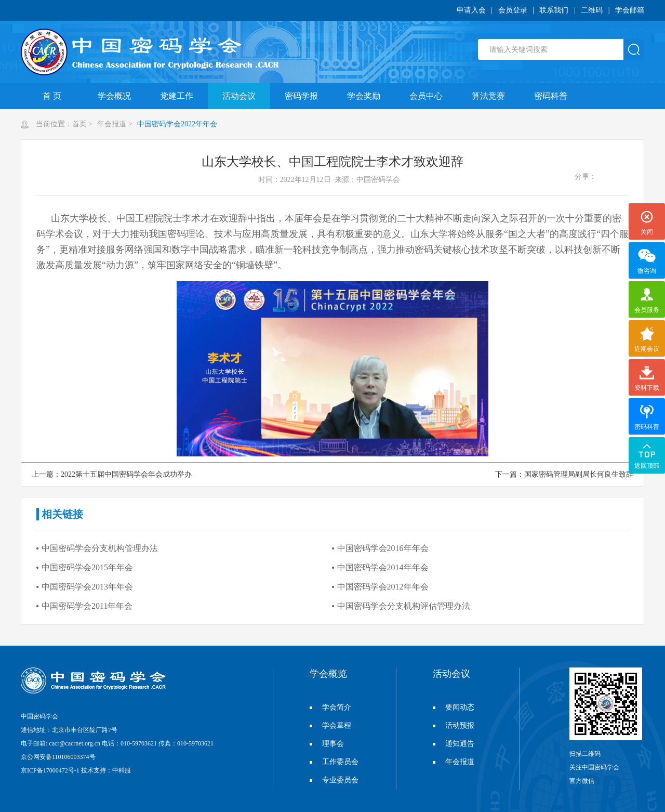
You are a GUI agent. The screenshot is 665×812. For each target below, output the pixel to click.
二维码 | (598, 10)
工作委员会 (334, 762)
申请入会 (471, 10)
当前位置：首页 (61, 124)
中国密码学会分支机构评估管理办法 (404, 606)
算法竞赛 (488, 96)
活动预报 (454, 725)
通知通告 (454, 744)
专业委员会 (334, 780)
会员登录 (513, 10)
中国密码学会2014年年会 (383, 567)
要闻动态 (454, 707)
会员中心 (426, 96)
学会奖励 (364, 96)
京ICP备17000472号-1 (50, 770)
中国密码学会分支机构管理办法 (100, 548)
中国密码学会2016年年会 (383, 548)
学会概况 (114, 96)
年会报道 (111, 124)
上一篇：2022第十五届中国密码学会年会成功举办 (112, 474)
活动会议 (239, 96)
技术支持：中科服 (106, 770)
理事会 (327, 744)
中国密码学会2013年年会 (87, 587)
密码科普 (551, 96)
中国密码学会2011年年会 (87, 606)
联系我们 (554, 10)
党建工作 (177, 96)
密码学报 (301, 96)
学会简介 (330, 707)
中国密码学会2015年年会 (87, 567)
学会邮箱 (630, 10)
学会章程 (330, 725)
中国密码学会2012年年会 (383, 587)
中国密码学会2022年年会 (177, 124)
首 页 (52, 96)
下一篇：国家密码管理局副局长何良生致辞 (564, 474)
